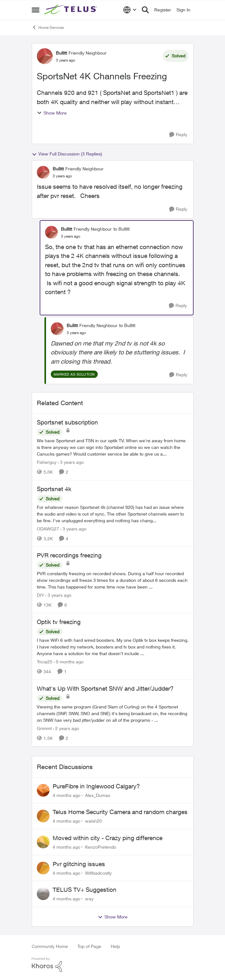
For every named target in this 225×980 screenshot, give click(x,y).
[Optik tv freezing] (113, 647)
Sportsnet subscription (67, 422)
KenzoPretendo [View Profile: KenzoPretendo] (101, 847)
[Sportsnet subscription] (113, 447)
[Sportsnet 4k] (113, 513)
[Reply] (178, 135)
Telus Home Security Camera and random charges (120, 812)
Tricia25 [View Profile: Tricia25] (45, 662)
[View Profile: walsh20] (43, 816)
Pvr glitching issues (79, 864)
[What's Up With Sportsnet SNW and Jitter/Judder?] (113, 713)
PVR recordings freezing (69, 555)
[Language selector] (130, 10)
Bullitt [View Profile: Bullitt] (61, 53)
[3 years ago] (71, 462)
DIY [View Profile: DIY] (40, 595)
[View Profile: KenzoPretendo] (43, 842)
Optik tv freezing (59, 622)
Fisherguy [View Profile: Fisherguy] (47, 462)
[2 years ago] (66, 728)
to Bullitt (121, 229)
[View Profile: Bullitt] (45, 56)
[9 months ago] (69, 662)
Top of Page (89, 946)
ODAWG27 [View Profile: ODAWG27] (48, 528)
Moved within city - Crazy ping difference (108, 838)
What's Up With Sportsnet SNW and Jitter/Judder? (105, 688)
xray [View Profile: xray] (89, 899)
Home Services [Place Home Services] (48, 27)
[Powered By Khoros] (113, 965)
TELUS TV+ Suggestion (85, 890)
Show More (52, 113)
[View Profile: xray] (43, 894)
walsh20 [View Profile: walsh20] (93, 821)
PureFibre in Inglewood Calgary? (96, 786)
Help (115, 946)
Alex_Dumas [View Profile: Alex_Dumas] (98, 795)
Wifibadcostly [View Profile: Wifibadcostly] (98, 873)
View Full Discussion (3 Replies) (67, 154)
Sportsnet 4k (54, 489)
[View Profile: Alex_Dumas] (43, 790)
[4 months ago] (66, 795)
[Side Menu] (36, 10)
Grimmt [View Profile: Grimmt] (44, 728)
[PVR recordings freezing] (113, 580)
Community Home (50, 946)
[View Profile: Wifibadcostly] (43, 868)
